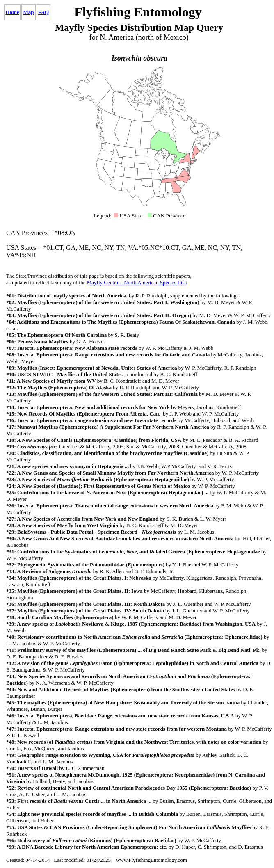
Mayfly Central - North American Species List (136, 282)
